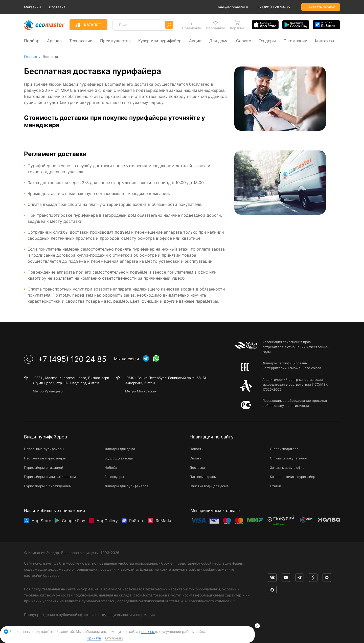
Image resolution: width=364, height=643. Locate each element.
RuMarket (165, 520)
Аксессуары (114, 477)
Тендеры (267, 40)
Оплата (195, 458)
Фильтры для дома (120, 449)
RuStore (137, 520)
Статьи (276, 486)
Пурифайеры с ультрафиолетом (50, 477)
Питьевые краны (203, 477)
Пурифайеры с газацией (44, 468)
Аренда (54, 40)
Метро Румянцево (48, 391)
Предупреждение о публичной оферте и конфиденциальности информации (89, 615)
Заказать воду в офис (287, 468)
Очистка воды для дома (209, 486)
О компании (295, 40)
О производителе (284, 449)
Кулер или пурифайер (160, 40)
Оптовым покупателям (289, 458)
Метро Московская (141, 391)
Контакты (324, 40)
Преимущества (115, 40)
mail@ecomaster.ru (234, 7)
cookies (148, 631)
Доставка (80, 7)
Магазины (55, 7)
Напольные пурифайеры (44, 449)
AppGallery (107, 520)
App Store (41, 520)
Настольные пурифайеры (45, 458)
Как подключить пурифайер (293, 477)
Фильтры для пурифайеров (126, 486)
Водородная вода (119, 458)
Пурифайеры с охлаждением (48, 486)
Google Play (74, 520)
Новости (197, 449)
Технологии (81, 40)
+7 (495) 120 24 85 (273, 7)
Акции (195, 40)
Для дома (219, 40)
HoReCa (111, 468)
